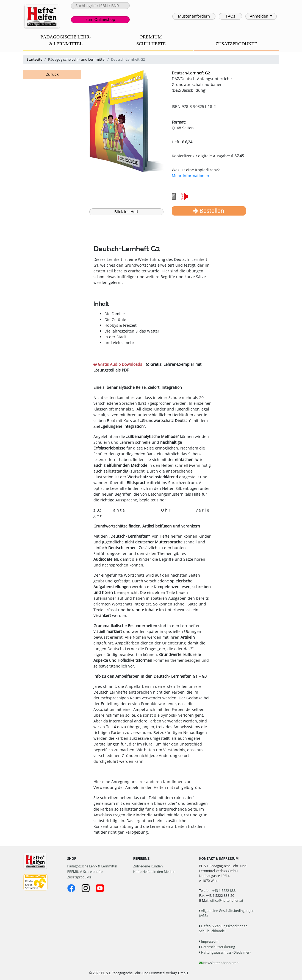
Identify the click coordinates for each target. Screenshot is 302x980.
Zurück (52, 74)
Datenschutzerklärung (217, 947)
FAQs (231, 16)
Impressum (209, 941)
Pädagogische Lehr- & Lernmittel (92, 866)
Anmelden (259, 16)
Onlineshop (100, 19)
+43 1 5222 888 (224, 891)
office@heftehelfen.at (227, 901)
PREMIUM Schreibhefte (85, 872)
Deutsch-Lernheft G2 (191, 73)
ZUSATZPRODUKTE (236, 44)
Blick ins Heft (126, 212)
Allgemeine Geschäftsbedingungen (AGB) (227, 913)
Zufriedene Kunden (148, 866)
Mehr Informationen (190, 176)
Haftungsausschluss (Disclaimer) (225, 952)
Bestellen (209, 211)
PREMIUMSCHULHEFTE (151, 40)
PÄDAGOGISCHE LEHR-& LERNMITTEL (66, 40)
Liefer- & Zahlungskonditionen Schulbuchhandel (223, 929)
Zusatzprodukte (79, 877)
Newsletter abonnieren (219, 963)
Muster (194, 16)
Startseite (34, 59)
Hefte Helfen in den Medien (154, 872)
